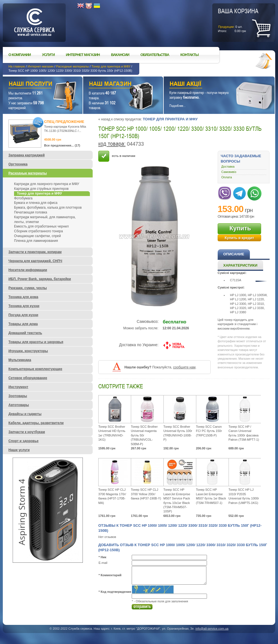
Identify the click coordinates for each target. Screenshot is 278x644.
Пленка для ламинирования (36, 241)
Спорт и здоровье (23, 441)
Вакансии (120, 55)
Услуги (48, 55)
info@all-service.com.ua (212, 629)
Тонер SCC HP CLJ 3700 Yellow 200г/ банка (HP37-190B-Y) (146, 494)
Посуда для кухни (23, 315)
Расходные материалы (73, 66)
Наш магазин (113, 85)
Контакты (189, 55)
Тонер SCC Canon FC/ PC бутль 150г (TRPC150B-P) (209, 431)
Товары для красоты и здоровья (36, 342)
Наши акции (211, 85)
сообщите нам (184, 367)
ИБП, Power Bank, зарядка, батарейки (40, 279)
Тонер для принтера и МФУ (111, 66)
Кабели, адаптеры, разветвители (36, 423)
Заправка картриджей (27, 155)
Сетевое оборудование (28, 378)
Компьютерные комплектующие (35, 369)
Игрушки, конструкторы (28, 351)
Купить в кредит (239, 238)
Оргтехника (18, 164)
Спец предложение (64, 122)
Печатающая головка (31, 212)
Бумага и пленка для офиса (36, 203)
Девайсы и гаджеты (25, 414)
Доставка (228, 166)
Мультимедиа (20, 360)
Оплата (227, 177)
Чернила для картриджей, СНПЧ (35, 261)
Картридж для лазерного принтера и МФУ (47, 184)
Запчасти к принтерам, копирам (35, 252)
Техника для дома (23, 297)
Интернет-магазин (40, 66)
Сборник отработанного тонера (38, 231)
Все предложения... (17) (62, 145)
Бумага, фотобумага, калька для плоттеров (48, 208)
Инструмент (18, 387)
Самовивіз (229, 172)
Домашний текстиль (25, 333)
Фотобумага (23, 198)
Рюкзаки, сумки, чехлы (28, 288)
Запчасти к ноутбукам (27, 432)
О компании (20, 55)
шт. (238, 20)
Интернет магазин (83, 55)
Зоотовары (18, 396)
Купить (240, 228)
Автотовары (19, 405)
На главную (17, 66)
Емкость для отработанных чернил (41, 226)
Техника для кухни (24, 306)
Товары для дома (23, 324)
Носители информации (28, 270)
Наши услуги (36, 85)
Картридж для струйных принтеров (41, 189)
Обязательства (155, 55)
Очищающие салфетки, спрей (37, 236)
